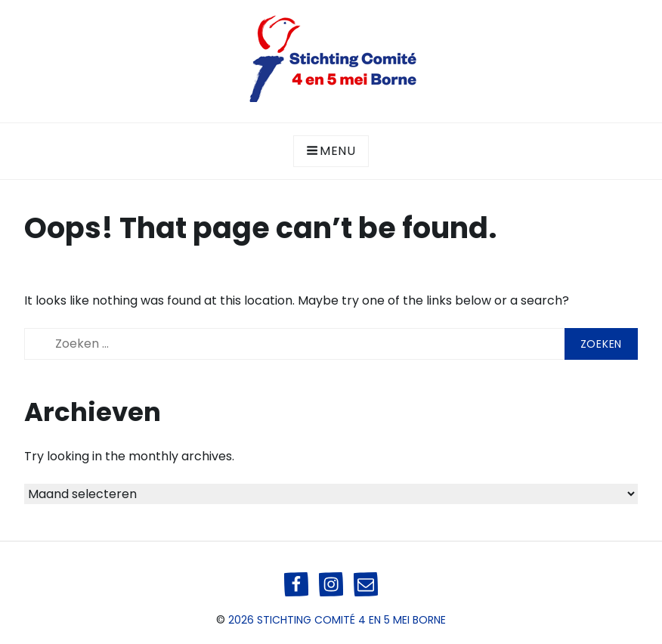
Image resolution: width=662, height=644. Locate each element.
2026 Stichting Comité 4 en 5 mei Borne (337, 620)
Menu (331, 151)
